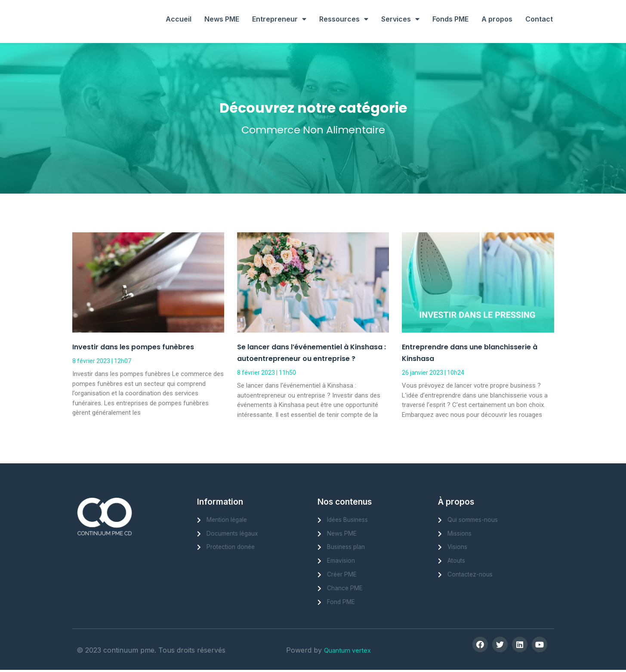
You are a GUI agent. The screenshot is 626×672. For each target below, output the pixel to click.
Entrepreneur (279, 10)
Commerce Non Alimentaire (313, 129)
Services (400, 10)
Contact (539, 10)
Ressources (344, 10)
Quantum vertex (350, 654)
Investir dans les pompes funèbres (133, 347)
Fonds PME (450, 10)
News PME (222, 10)
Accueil (179, 10)
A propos (497, 10)
